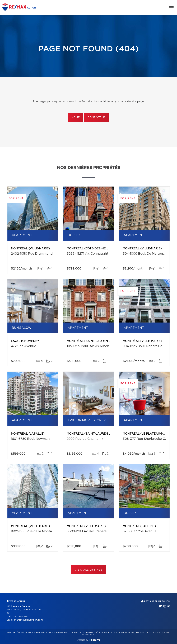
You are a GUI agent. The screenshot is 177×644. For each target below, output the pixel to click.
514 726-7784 (21, 617)
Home (76, 118)
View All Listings (88, 570)
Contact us (97, 118)
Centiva (95, 640)
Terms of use (152, 632)
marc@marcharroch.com (29, 620)
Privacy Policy (135, 632)
